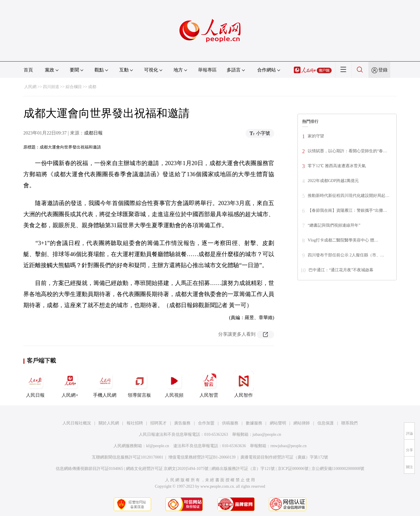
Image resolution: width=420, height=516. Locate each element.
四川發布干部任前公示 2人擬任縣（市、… (346, 255)
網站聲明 (278, 423)
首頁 (28, 70)
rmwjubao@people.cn (288, 446)
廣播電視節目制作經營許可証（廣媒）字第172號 (284, 457)
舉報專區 (207, 70)
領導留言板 (139, 384)
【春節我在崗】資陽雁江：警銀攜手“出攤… (347, 210)
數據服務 (254, 423)
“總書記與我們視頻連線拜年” (334, 225)
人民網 (30, 87)
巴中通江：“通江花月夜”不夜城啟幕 (341, 270)
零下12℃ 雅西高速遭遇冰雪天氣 (337, 166)
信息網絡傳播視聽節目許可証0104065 (89, 469)
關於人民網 (109, 423)
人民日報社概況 (77, 423)
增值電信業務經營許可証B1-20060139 (202, 457)
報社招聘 (135, 423)
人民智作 (244, 384)
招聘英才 (158, 423)
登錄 (383, 70)
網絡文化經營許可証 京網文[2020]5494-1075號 (167, 469)
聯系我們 (349, 423)
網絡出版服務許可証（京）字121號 (243, 469)
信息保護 (325, 423)
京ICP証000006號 (293, 469)
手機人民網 (105, 384)
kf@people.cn (158, 446)
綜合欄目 (74, 87)
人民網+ (70, 384)
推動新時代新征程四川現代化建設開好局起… (349, 196)
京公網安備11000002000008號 (338, 469)
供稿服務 (230, 423)
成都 (92, 87)
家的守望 (316, 136)
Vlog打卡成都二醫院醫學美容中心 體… (343, 240)
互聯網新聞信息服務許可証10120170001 (128, 457)
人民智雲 (209, 384)
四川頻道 (51, 87)
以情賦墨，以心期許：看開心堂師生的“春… (347, 151)
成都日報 (93, 133)
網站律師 (302, 423)
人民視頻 (174, 384)
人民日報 (35, 384)
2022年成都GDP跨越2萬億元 (333, 181)
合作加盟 (206, 423)
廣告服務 (182, 423)
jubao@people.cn (267, 434)
